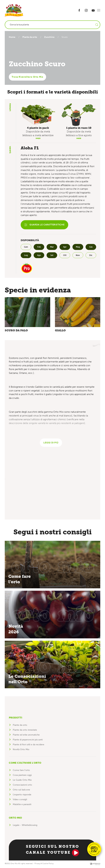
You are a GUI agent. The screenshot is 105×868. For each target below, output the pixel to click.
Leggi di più (51, 443)
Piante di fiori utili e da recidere (28, 745)
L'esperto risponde (22, 795)
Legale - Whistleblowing (25, 826)
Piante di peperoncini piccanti (28, 740)
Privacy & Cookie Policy (44, 864)
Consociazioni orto (22, 786)
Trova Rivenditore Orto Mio (27, 77)
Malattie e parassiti (22, 805)
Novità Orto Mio (21, 750)
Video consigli (20, 800)
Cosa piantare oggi (22, 776)
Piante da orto (30, 37)
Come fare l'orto (21, 771)
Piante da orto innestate (25, 731)
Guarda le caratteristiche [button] (44, 225)
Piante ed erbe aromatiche (26, 736)
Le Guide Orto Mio (22, 781)
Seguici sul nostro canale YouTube (53, 851)
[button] (99, 10)
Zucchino (51, 37)
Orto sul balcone (21, 790)
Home (12, 37)
